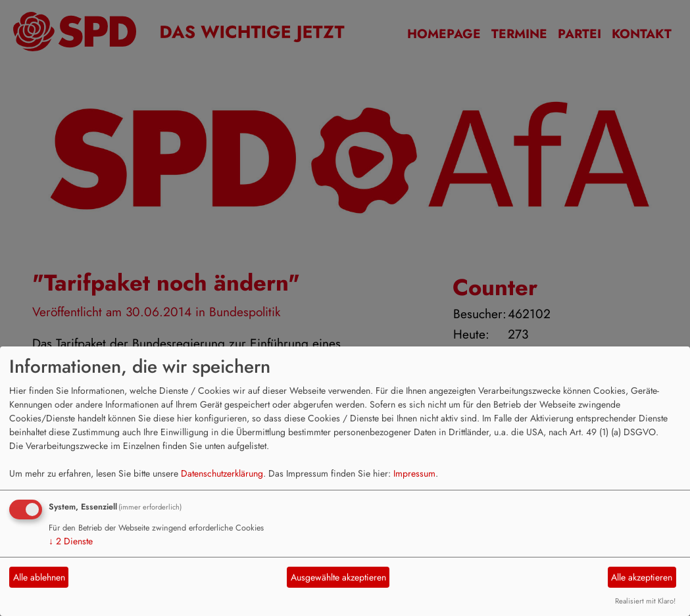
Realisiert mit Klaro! (645, 601)
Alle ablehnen (39, 577)
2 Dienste (71, 541)
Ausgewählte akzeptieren (338, 577)
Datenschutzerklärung (222, 473)
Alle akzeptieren (642, 577)
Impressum (414, 473)
